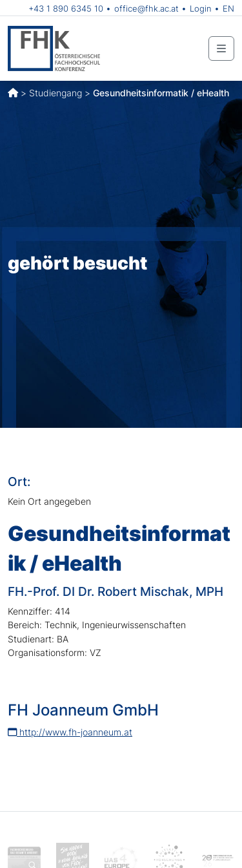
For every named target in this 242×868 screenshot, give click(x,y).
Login (201, 8)
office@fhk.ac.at (146, 8)
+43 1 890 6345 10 (66, 8)
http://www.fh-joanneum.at (70, 732)
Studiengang (55, 93)
